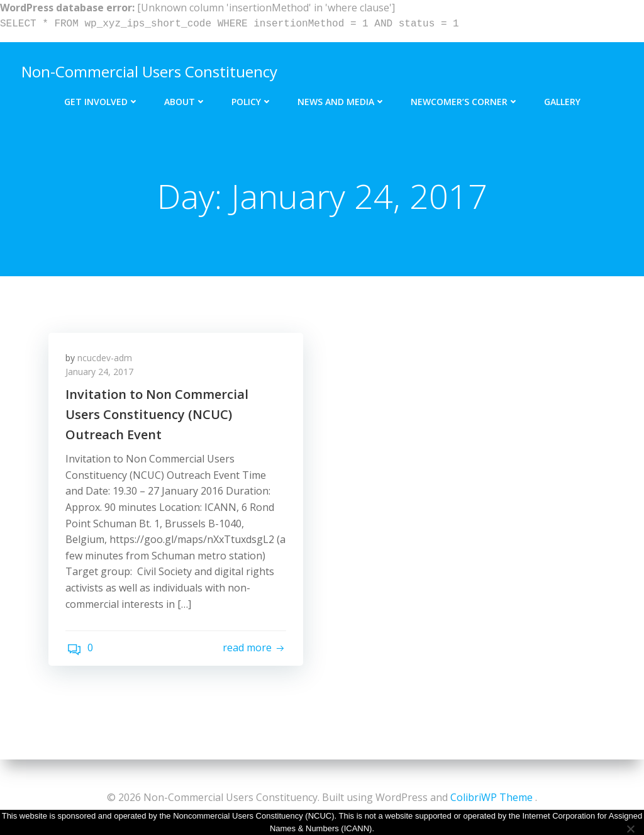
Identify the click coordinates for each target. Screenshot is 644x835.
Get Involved (102, 99)
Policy (252, 99)
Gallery (562, 99)
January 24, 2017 (101, 375)
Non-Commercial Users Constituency (148, 70)
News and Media (341, 99)
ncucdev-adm (107, 360)
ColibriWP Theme (491, 797)
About (185, 99)
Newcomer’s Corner (465, 99)
